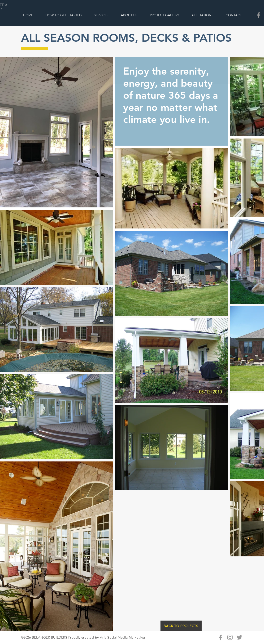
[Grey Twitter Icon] (239, 637)
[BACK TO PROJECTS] (181, 626)
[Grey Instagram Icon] (230, 637)
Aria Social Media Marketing (123, 637)
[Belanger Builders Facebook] (258, 15)
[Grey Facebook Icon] (221, 637)
